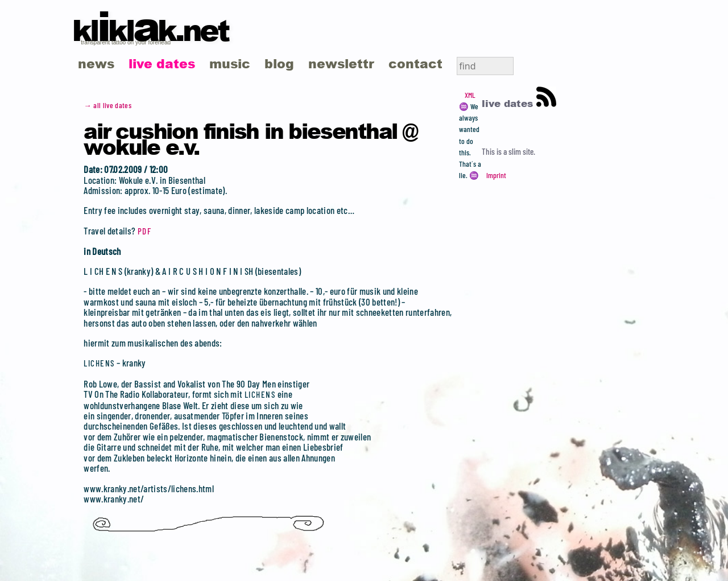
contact (415, 63)
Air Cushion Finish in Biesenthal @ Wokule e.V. (250, 138)
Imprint (496, 175)
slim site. (522, 151)
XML (470, 95)
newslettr (341, 63)
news (96, 63)
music (230, 63)
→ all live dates (107, 105)
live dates (162, 63)
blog (279, 63)
